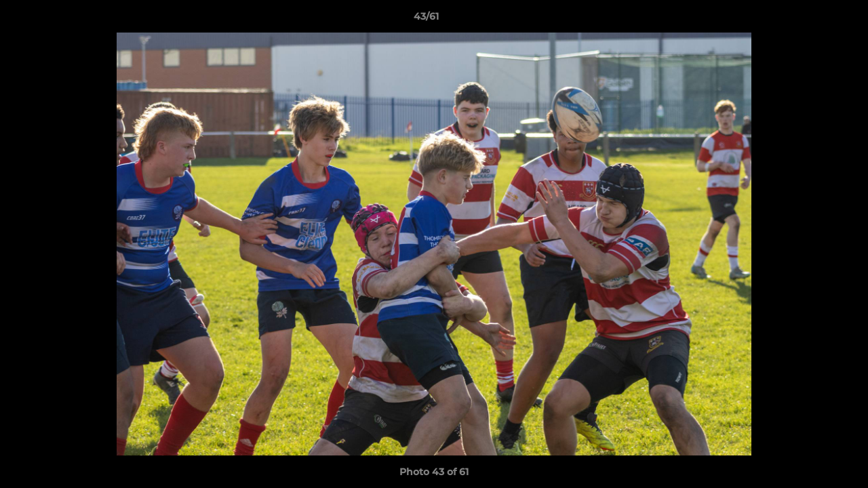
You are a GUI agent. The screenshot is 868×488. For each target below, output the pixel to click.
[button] (811, 20)
